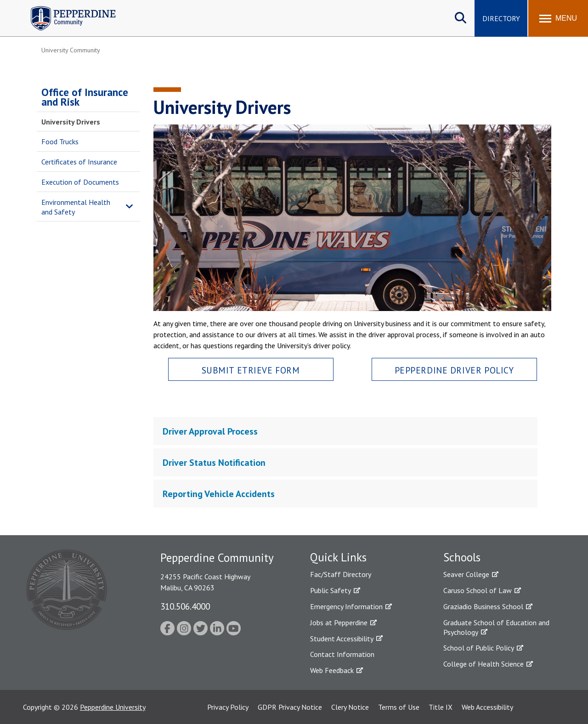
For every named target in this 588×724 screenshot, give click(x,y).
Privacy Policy (228, 707)
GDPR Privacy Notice (290, 707)
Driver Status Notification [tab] (214, 463)
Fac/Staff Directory (341, 574)
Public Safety (331, 590)
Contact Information (342, 654)
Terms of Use (399, 707)
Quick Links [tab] (338, 557)
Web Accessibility (487, 707)
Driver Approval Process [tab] (210, 431)
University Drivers (71, 122)
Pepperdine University (113, 707)
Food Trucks (60, 141)
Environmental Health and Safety (76, 207)
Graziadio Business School (483, 606)
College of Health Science (483, 664)
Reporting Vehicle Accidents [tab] (219, 494)
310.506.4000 (185, 606)
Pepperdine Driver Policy (454, 370)
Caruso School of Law (478, 590)
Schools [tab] (462, 557)
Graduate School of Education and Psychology (496, 627)
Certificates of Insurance (79, 162)
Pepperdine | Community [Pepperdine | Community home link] (66, 8)
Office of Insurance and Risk (85, 97)
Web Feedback (332, 670)
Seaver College (466, 574)
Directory (501, 18)
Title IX (441, 707)
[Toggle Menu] (558, 18)
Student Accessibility (342, 639)
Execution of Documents (80, 182)
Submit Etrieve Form (251, 370)
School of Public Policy (479, 648)
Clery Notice (350, 707)
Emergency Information (346, 606)
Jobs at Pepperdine (339, 622)
